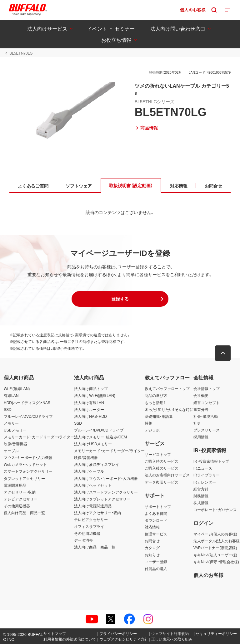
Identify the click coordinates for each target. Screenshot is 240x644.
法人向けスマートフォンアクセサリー (106, 492)
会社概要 (201, 395)
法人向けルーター (89, 409)
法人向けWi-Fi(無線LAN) (95, 395)
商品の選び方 (156, 395)
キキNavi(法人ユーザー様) (215, 555)
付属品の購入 (156, 568)
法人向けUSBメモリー (93, 444)
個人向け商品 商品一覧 (24, 513)
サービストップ (158, 454)
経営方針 (201, 489)
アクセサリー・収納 (20, 492)
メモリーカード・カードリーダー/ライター (39, 437)
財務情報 (201, 496)
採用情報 (201, 437)
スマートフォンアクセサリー (28, 471)
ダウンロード (156, 520)
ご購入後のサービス (162, 468)
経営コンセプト (207, 402)
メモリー (11, 423)
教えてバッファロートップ (167, 388)
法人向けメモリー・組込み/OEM (100, 437)
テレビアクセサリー (21, 499)
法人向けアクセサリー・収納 (97, 513)
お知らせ (152, 555)
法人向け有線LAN (89, 402)
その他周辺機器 (17, 506)
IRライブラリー (207, 475)
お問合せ (152, 541)
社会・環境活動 (206, 416)
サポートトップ (158, 506)
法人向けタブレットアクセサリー (102, 499)
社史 (197, 423)
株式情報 (201, 503)
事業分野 (201, 409)
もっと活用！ (155, 402)
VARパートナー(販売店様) (215, 548)
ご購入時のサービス (162, 461)
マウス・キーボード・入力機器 (28, 457)
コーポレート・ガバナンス (215, 510)
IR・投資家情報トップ (211, 461)
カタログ (152, 548)
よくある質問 (156, 513)
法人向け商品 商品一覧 (95, 547)
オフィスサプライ (89, 526)
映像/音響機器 (15, 444)
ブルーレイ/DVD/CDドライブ (28, 416)
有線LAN (11, 395)
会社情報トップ (207, 388)
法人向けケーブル (89, 471)
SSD (8, 409)
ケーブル (11, 451)
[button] (120, 299)
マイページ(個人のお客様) (215, 534)
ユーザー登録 (156, 562)
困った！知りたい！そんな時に (169, 409)
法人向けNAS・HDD (90, 416)
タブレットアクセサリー (24, 478)
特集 (148, 423)
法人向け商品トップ (91, 388)
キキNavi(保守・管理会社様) (216, 562)
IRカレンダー (205, 482)
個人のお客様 (208, 575)
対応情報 (152, 527)
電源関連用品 (15, 485)
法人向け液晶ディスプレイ (97, 464)
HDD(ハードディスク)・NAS (27, 402)
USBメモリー (15, 430)
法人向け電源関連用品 (93, 506)
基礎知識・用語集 (159, 416)
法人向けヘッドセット (93, 485)
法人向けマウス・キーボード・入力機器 (106, 478)
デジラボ (152, 430)
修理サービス (156, 534)
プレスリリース (207, 430)
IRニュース (203, 468)
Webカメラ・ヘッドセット (25, 464)
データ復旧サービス (162, 482)
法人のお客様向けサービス (167, 475)
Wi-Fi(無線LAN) (17, 388)
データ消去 (83, 540)
